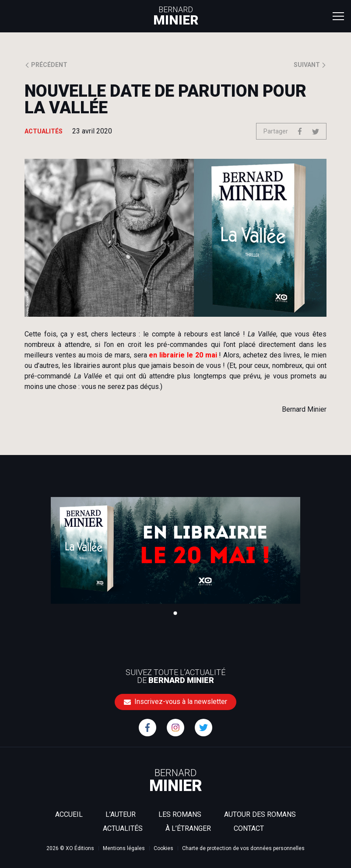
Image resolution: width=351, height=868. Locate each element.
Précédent (46, 65)
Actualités (123, 828)
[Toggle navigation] (338, 16)
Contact (249, 828)
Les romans (180, 814)
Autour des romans (260, 814)
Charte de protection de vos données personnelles (243, 848)
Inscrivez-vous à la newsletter (175, 702)
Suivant (310, 65)
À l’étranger (188, 828)
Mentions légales (124, 848)
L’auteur (121, 814)
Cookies (163, 848)
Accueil (69, 814)
